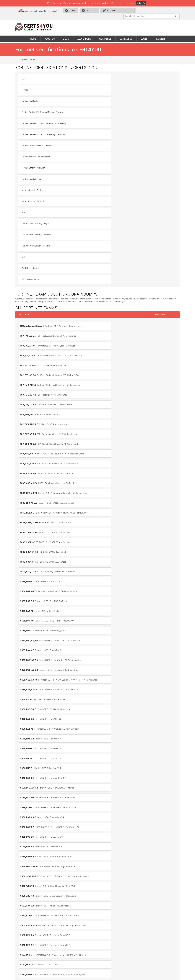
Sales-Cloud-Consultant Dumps (48, 937)
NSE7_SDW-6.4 (30, 858)
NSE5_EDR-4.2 (30, 651)
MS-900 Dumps (76, 941)
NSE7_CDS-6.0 (107, 807)
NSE (27, 144)
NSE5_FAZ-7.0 (106, 668)
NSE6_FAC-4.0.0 (31, 719)
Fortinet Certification (34, 86)
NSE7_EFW (28, 815)
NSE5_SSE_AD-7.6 (32, 379)
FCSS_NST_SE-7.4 (32, 600)
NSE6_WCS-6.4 (30, 787)
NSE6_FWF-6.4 (106, 455)
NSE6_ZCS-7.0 (106, 472)
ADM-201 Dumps (15, 936)
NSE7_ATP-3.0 (30, 807)
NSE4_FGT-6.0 (30, 634)
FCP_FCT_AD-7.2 (107, 583)
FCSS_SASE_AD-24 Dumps (50, 957)
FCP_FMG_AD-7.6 (31, 251)
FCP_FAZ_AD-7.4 (107, 574)
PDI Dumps (135, 936)
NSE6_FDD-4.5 (30, 736)
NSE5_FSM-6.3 (107, 362)
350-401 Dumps (168, 941)
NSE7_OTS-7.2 (30, 515)
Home (33, 34)
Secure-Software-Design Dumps (141, 958)
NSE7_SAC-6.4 (106, 849)
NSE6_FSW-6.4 (107, 438)
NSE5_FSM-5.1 (106, 702)
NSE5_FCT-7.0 (30, 353)
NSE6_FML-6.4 (106, 404)
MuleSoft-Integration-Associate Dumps (17, 958)
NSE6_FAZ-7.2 (30, 404)
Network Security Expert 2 (113, 132)
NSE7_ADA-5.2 (30, 798)
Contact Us (126, 34)
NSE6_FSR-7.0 (106, 430)
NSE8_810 (104, 866)
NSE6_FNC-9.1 (30, 421)
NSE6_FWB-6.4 (30, 455)
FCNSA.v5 (104, 566)
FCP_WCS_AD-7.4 (108, 276)
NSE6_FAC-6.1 (106, 387)
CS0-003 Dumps (45, 945)
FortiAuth (104, 600)
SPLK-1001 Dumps (108, 941)
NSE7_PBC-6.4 (30, 841)
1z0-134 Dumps (106, 936)
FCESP (26, 566)
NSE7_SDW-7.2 (107, 523)
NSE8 (26, 866)
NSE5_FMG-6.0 (107, 685)
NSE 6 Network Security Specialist (40, 155)
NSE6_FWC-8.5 (30, 779)
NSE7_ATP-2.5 (106, 798)
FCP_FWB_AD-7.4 (31, 268)
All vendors (84, 34)
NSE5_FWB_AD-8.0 (108, 370)
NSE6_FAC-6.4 (30, 396)
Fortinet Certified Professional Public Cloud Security (48, 97)
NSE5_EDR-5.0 (30, 345)
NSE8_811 (28, 875)
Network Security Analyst (36, 132)
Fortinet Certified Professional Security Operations (124, 97)
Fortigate (106, 74)
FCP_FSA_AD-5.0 (31, 259)
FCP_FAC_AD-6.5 (107, 225)
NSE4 (28, 167)
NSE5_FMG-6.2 (30, 693)
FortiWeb (104, 608)
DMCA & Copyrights (14, 913)
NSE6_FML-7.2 (30, 413)
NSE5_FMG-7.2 (107, 353)
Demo (66, 34)
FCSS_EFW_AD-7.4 (108, 591)
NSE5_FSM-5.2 (30, 710)
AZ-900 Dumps (168, 936)
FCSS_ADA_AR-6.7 (108, 285)
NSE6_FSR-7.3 (30, 438)
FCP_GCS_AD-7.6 (31, 276)
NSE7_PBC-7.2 (30, 523)
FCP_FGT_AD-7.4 (31, 242)
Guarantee (105, 34)
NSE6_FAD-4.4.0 (31, 727)
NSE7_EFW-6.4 (106, 824)
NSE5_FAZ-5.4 (106, 651)
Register (102, 10)
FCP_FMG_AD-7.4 (31, 591)
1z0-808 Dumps (76, 936)
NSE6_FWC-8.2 (107, 770)
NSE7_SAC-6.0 (107, 841)
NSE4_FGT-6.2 (106, 634)
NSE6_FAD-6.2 (106, 396)
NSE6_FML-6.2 (30, 744)
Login (84, 10)
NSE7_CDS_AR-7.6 (32, 489)
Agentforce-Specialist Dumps (112, 957)
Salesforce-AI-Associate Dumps (141, 946)
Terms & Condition (14, 909)
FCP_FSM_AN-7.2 (108, 259)
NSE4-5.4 (28, 625)
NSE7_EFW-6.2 (30, 824)
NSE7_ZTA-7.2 (30, 540)
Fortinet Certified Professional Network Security (123, 86)
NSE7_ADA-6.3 (30, 481)
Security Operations (34, 179)
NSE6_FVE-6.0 (106, 447)
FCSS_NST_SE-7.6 (108, 302)
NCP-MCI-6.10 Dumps (78, 957)
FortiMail (27, 608)
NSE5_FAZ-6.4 (30, 668)
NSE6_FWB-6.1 (30, 770)
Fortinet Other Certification (37, 121)
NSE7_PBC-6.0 (106, 832)
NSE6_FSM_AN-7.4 (32, 430)
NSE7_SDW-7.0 (107, 858)
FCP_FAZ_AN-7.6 (31, 234)
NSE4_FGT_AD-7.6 (108, 336)
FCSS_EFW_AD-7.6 (108, 294)
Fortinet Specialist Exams (113, 121)
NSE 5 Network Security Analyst (116, 144)
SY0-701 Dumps (107, 945)
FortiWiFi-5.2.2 (30, 617)
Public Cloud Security (111, 167)
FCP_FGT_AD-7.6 (107, 242)
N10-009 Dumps (76, 945)
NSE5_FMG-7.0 (30, 702)
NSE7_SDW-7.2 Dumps (171, 945)
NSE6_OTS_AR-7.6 (32, 464)
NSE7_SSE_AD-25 (108, 532)
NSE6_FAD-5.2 (106, 727)
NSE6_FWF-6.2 (106, 779)
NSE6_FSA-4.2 (106, 421)
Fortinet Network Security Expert (116, 109)
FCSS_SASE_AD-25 (32, 319)
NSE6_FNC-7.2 (106, 413)
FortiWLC (104, 617)
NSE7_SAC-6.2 (30, 849)
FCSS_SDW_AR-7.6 (32, 328)
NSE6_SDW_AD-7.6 (108, 464)
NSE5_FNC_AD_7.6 (32, 362)
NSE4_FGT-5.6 (106, 625)
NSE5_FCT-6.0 (30, 676)
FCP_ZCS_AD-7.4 (31, 285)
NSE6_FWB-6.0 (107, 761)
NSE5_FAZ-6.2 (106, 659)
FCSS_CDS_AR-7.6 (32, 294)
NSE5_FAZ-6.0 (30, 659)
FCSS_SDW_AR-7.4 (108, 319)
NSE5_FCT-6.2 (106, 676)
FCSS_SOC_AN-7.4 (108, 328)
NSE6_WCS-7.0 (30, 472)
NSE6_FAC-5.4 (106, 719)
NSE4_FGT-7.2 (30, 336)
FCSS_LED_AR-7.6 (32, 302)
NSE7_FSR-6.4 (106, 498)
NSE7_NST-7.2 (106, 506)
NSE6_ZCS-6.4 (106, 787)
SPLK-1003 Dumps (138, 941)
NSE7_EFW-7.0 (106, 489)
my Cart (121, 10)
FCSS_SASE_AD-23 (32, 311)
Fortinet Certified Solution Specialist (41, 109)
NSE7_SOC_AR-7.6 (32, 532)
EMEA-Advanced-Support (35, 225)
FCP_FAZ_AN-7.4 (31, 583)
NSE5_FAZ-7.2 (106, 345)
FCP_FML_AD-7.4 (107, 251)
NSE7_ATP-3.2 (106, 481)
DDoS (28, 74)
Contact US (10, 900)
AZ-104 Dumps (14, 945)
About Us (50, 34)
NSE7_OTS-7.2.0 (107, 515)
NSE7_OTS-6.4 (30, 832)
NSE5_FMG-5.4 (30, 685)
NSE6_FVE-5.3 (106, 753)
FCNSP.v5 (28, 574)
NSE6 (102, 710)
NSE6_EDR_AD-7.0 (108, 379)
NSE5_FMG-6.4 (107, 693)
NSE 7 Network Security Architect (117, 155)
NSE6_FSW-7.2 (30, 447)
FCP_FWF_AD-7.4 (107, 268)
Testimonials (11, 904)
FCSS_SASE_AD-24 (109, 311)
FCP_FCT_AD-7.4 (107, 234)
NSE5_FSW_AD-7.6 (32, 370)
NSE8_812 (104, 540)
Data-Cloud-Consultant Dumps (171, 951)
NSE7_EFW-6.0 (107, 815)
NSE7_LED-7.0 (30, 506)
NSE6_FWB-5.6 (30, 761)
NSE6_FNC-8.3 (106, 744)
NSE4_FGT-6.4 (30, 642)
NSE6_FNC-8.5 (30, 753)
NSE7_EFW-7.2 (30, 498)
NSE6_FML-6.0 (107, 736)
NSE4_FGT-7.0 (106, 642)
